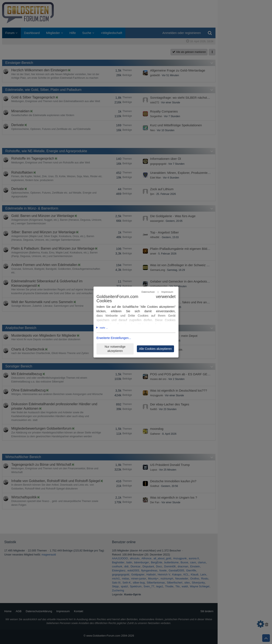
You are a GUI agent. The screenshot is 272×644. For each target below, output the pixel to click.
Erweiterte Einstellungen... (114, 338)
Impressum (167, 292)
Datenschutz (148, 292)
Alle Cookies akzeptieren (155, 349)
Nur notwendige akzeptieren (115, 349)
